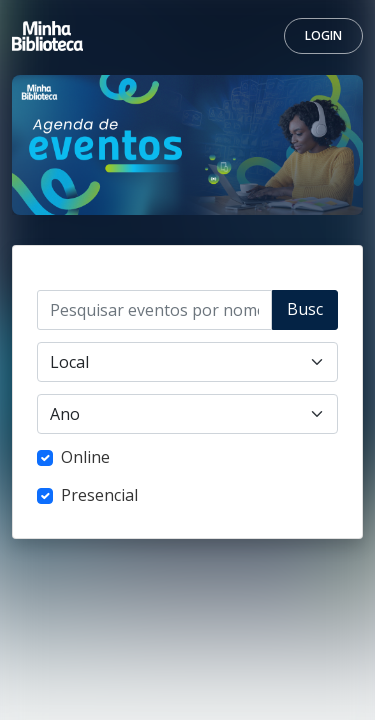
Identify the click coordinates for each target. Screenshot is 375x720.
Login (323, 35)
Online (85, 457)
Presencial (99, 495)
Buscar (305, 314)
